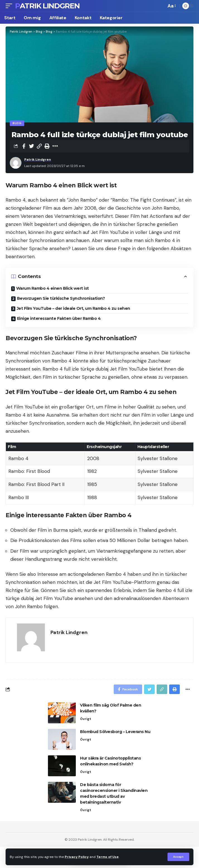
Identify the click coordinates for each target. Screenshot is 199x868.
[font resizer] (171, 6)
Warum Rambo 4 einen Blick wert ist (53, 288)
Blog (17, 123)
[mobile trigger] (10, 6)
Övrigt (86, 719)
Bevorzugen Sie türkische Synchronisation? (61, 298)
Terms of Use (108, 857)
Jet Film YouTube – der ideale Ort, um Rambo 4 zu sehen (73, 308)
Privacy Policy (77, 857)
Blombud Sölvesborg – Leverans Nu (115, 732)
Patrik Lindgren (47, 6)
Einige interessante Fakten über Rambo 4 (59, 318)
